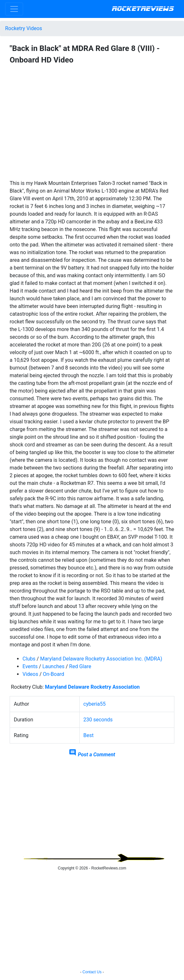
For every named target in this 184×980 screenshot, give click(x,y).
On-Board (54, 674)
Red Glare (80, 666)
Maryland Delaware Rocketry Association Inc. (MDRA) (101, 659)
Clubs (29, 659)
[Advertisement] (92, 809)
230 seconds (98, 720)
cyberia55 (95, 704)
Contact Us (92, 972)
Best (89, 735)
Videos (30, 674)
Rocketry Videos (24, 28)
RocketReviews (143, 9)
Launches (53, 666)
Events (30, 666)
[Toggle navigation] (14, 9)
